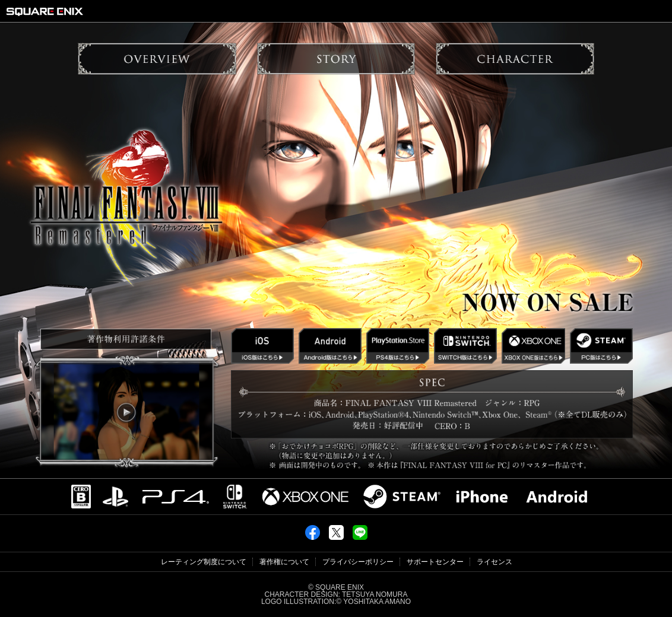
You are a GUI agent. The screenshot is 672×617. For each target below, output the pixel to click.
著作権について (284, 562)
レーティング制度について (204, 562)
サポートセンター (435, 562)
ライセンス (495, 562)
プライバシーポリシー (358, 562)
